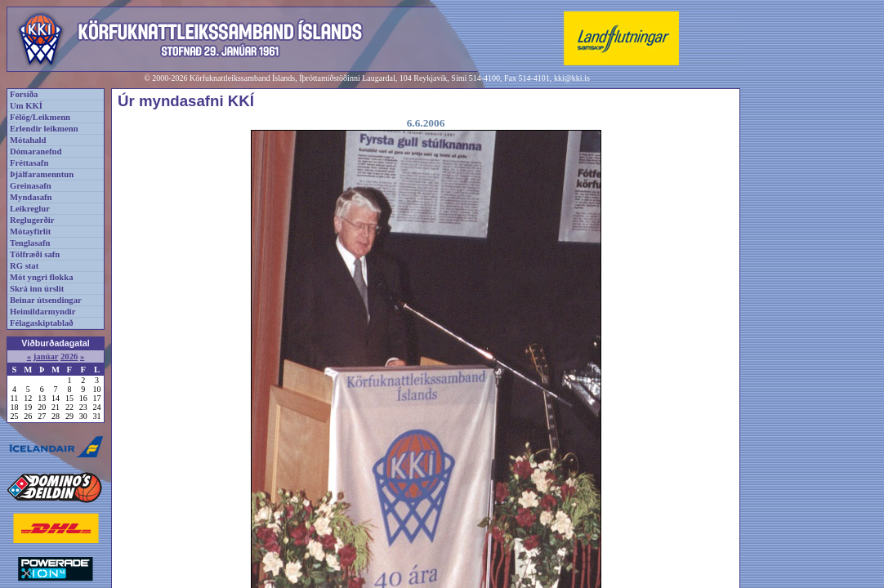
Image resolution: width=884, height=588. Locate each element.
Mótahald (28, 140)
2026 (69, 356)
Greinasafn (31, 186)
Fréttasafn (29, 163)
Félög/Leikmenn (40, 117)
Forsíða (24, 94)
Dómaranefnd (36, 151)
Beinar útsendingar (46, 300)
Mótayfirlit (30, 232)
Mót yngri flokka (42, 277)
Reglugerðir (32, 220)
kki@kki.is (572, 78)
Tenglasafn (30, 243)
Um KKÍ (26, 106)
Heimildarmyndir (43, 312)
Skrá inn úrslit (37, 289)
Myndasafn (31, 197)
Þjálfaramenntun (42, 174)
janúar (46, 356)
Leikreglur (30, 209)
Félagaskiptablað (42, 323)
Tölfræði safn (35, 254)
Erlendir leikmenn (44, 129)
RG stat (24, 266)
